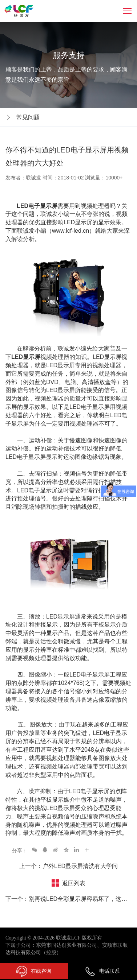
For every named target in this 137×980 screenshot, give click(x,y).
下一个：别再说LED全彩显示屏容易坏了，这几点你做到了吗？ (68, 899)
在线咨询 (34, 971)
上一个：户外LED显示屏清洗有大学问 (68, 866)
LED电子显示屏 (36, 206)
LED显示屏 (26, 357)
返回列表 (74, 883)
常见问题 (28, 117)
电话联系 (102, 971)
